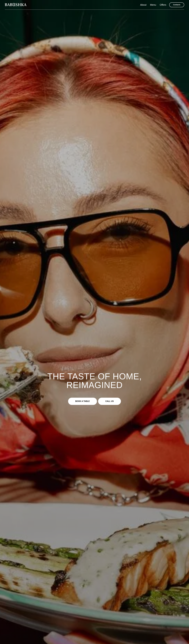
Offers (163, 5)
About (143, 5)
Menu (153, 5)
